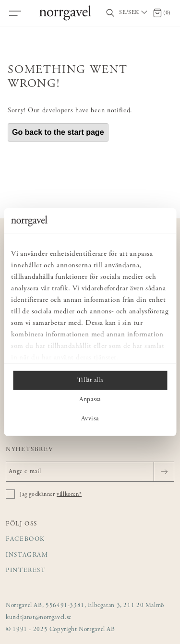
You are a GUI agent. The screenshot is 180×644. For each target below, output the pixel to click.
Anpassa (90, 399)
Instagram (27, 555)
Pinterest (26, 571)
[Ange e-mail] (90, 472)
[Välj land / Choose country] (134, 13)
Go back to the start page (58, 132)
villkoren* (69, 494)
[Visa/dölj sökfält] (110, 13)
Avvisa (90, 418)
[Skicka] (164, 472)
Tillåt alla (90, 380)
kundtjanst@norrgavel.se (39, 618)
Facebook (25, 540)
